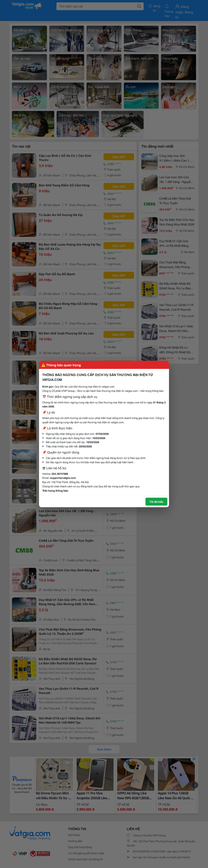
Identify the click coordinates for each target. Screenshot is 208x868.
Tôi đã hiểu (156, 502)
